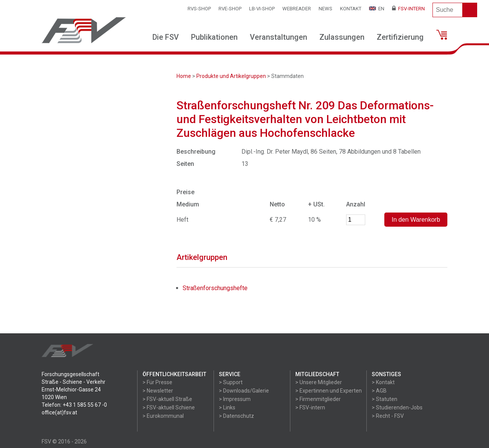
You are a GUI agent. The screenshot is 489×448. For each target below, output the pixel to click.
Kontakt (351, 9)
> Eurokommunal (163, 416)
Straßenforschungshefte (215, 288)
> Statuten (385, 399)
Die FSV (166, 37)
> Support (231, 382)
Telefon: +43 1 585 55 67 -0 (74, 405)
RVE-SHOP (230, 9)
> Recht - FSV (388, 416)
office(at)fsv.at (59, 412)
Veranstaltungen (279, 37)
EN (377, 9)
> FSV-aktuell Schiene (169, 407)
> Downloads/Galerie (244, 391)
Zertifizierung (400, 37)
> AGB (379, 391)
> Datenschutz (236, 416)
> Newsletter (158, 391)
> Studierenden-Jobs (397, 407)
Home (184, 76)
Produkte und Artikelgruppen (231, 76)
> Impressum (235, 399)
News (325, 9)
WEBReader (297, 9)
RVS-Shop (199, 9)
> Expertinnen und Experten (329, 391)
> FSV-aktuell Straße (167, 399)
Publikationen (214, 37)
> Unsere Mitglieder (319, 382)
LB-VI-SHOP (262, 9)
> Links (227, 407)
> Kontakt (383, 382)
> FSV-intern (310, 407)
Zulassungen (342, 37)
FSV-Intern (408, 9)
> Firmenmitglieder (318, 399)
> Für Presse (157, 382)
